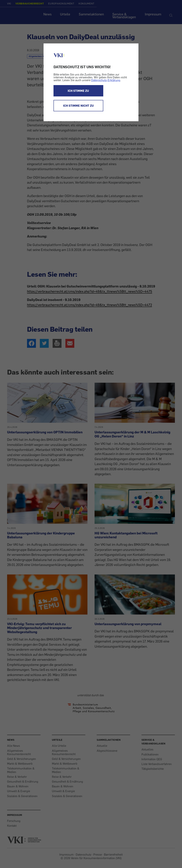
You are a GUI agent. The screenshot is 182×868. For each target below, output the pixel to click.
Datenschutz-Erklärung (106, 80)
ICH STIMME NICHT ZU (78, 106)
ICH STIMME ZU (78, 91)
